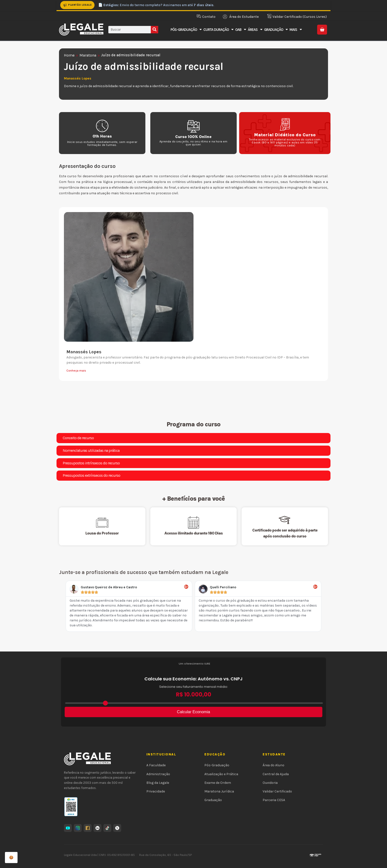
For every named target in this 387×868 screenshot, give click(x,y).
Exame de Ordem (218, 783)
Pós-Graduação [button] (186, 30)
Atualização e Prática (221, 774)
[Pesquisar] (155, 30)
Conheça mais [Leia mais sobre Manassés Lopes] (76, 371)
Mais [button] (296, 30)
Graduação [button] (276, 30)
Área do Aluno (273, 765)
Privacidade (156, 791)
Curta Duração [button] (218, 30)
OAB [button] (241, 30)
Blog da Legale (158, 783)
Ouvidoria (270, 783)
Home (69, 55)
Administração (158, 774)
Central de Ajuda (276, 774)
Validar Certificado (277, 791)
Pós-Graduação (217, 765)
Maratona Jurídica (219, 791)
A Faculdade (156, 765)
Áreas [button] (255, 30)
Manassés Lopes (84, 352)
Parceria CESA (274, 800)
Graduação (213, 800)
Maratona (88, 55)
